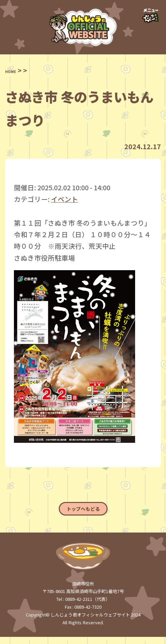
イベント (64, 199)
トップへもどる (83, 512)
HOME (15, 70)
